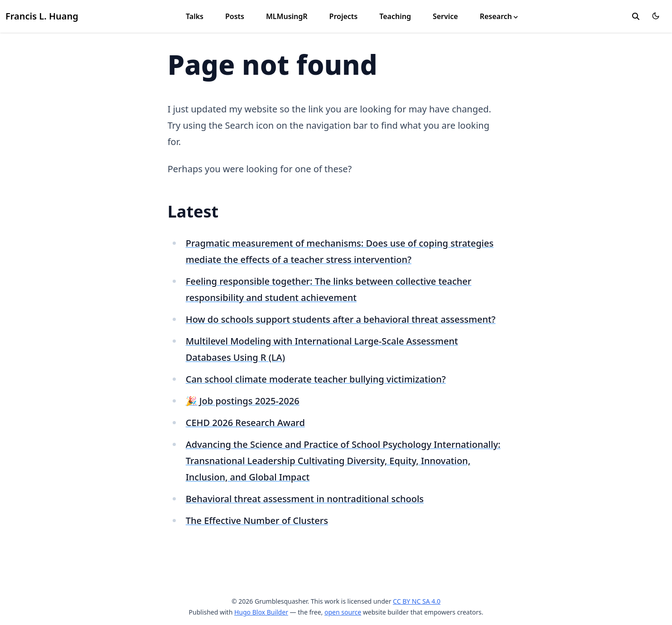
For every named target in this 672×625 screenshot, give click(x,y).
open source (343, 612)
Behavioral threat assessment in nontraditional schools (305, 499)
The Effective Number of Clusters (257, 521)
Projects (344, 16)
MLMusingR (287, 16)
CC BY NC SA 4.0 (417, 601)
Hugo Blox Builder (261, 612)
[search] (636, 16)
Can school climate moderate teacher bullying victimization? (316, 379)
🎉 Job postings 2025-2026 (243, 401)
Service (445, 16)
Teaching (395, 16)
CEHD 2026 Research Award (245, 423)
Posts (235, 16)
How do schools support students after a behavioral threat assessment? (341, 319)
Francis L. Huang (42, 16)
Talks (195, 16)
